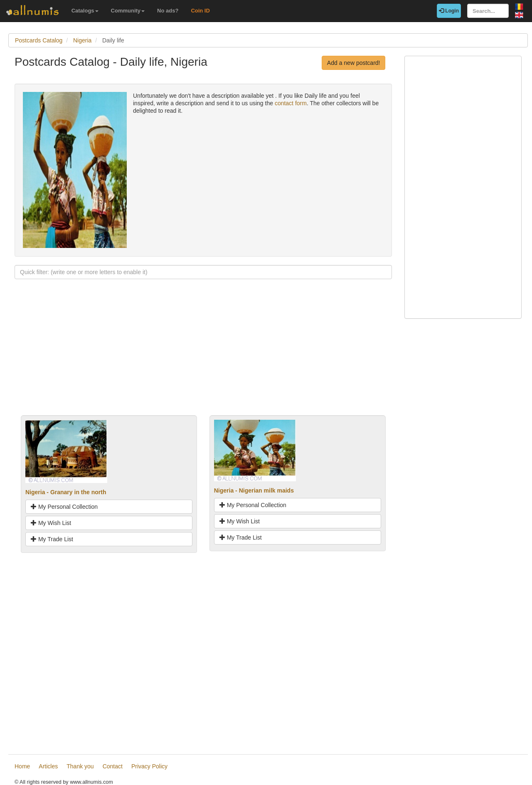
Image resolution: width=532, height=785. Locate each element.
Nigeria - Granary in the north (66, 492)
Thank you (80, 766)
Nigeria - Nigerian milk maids (254, 490)
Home (22, 766)
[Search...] (488, 11)
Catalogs (85, 11)
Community (128, 11)
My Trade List (52, 539)
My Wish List (51, 523)
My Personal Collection (64, 507)
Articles (48, 766)
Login (449, 11)
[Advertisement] (203, 357)
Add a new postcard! (354, 63)
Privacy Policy (149, 766)
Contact (113, 766)
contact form (291, 103)
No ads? (168, 11)
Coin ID (200, 11)
